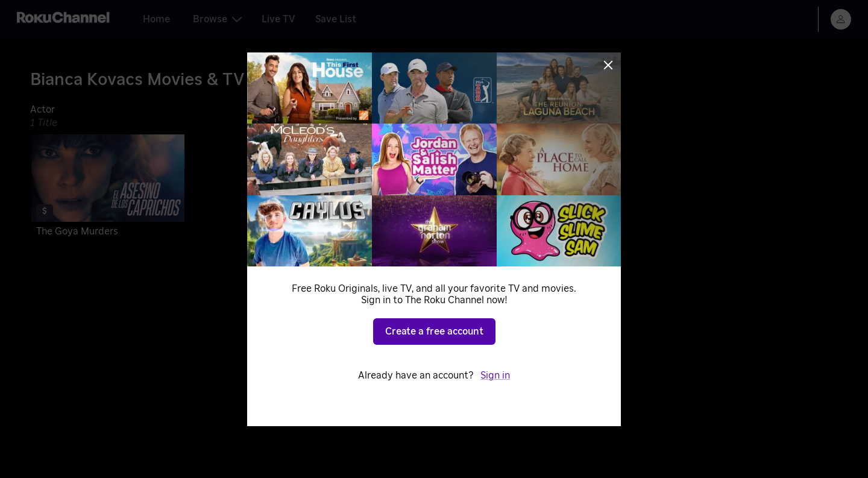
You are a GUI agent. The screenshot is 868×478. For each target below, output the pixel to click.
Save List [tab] (336, 19)
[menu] (841, 19)
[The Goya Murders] (108, 188)
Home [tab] (156, 19)
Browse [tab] (217, 19)
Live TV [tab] (278, 19)
